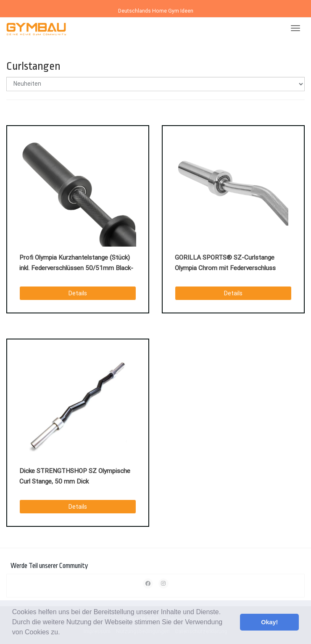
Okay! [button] (269, 622)
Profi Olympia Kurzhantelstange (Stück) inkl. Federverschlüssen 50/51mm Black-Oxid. (76, 264)
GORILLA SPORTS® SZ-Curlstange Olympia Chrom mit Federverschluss (225, 263)
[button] (63, 633)
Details (78, 293)
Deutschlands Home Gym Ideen (156, 11)
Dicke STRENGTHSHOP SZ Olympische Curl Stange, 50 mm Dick (75, 476)
